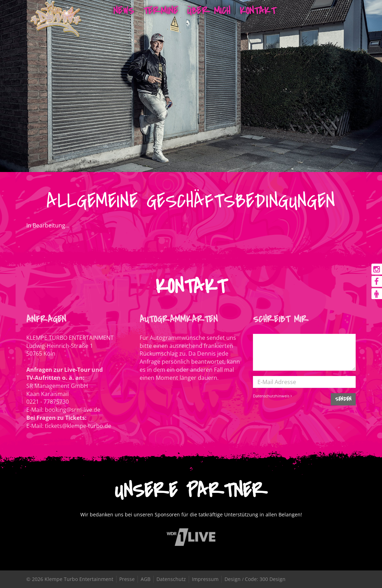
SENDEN (343, 399)
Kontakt (258, 11)
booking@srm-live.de (73, 410)
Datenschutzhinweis (272, 396)
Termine (160, 11)
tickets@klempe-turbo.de (78, 426)
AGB (146, 579)
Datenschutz (171, 579)
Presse (127, 579)
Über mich (209, 11)
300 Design (273, 579)
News (124, 11)
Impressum (205, 579)
